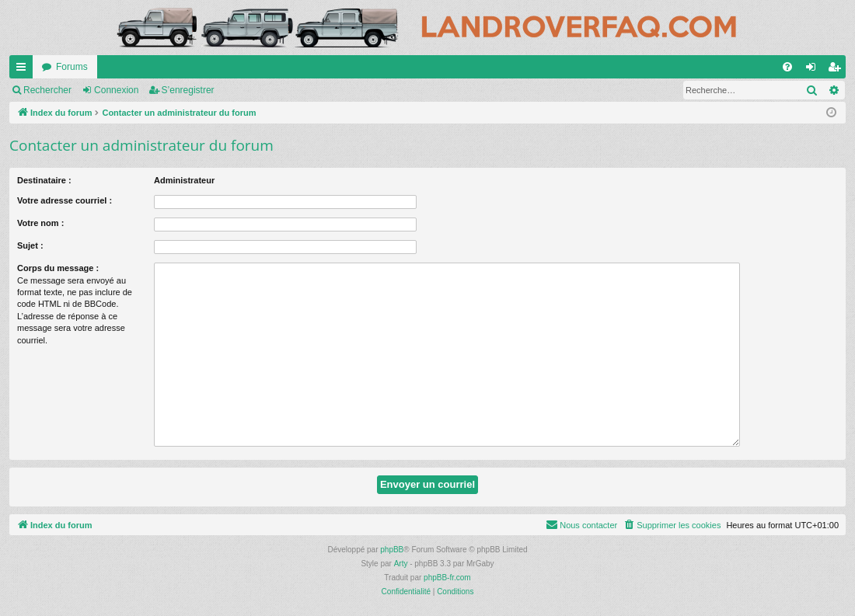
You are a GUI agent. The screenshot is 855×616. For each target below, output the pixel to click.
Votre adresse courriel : (65, 200)
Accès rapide (24, 70)
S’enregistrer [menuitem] (838, 70)
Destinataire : (44, 180)
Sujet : (30, 245)
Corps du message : (58, 268)
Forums (72, 67)
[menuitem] (787, 67)
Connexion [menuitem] (814, 70)
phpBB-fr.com (447, 578)
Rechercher (47, 90)
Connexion (116, 90)
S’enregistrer (188, 90)
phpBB (392, 550)
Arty (401, 564)
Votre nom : (40, 223)
